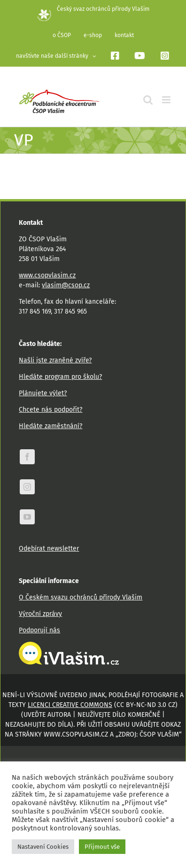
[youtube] (27, 517)
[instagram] (27, 487)
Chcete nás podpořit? (50, 410)
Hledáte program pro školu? (60, 377)
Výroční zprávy (40, 614)
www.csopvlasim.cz (47, 275)
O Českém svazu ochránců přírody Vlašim (81, 597)
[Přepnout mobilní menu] (167, 100)
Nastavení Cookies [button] (43, 847)
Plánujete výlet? (43, 393)
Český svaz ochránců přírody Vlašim (93, 9)
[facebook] (27, 457)
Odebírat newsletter (49, 549)
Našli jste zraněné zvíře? (55, 360)
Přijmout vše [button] (102, 847)
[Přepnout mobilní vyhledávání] (148, 100)
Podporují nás (39, 630)
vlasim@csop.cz (66, 285)
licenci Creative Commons (70, 705)
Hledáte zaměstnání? (50, 426)
